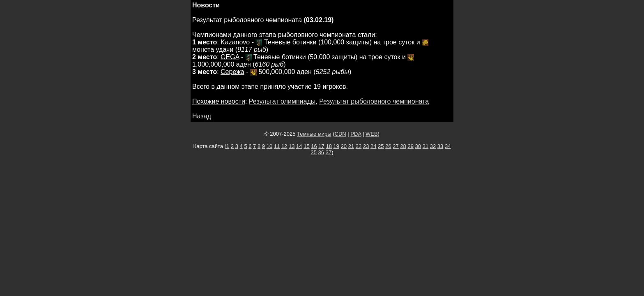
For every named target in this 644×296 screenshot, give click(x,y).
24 (373, 146)
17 (321, 146)
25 (381, 146)
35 (314, 152)
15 (306, 146)
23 (366, 146)
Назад (202, 116)
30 (418, 146)
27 (396, 146)
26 (388, 146)
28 (403, 146)
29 (410, 146)
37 (329, 152)
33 (440, 146)
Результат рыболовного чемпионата (374, 101)
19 (336, 146)
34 (448, 146)
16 (314, 146)
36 (321, 152)
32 (433, 146)
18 (329, 146)
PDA (356, 134)
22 (359, 146)
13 (292, 146)
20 (344, 146)
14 (299, 146)
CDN (340, 134)
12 (284, 146)
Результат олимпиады (282, 101)
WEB (372, 134)
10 (269, 146)
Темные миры (314, 134)
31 (425, 146)
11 (277, 146)
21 (351, 146)
